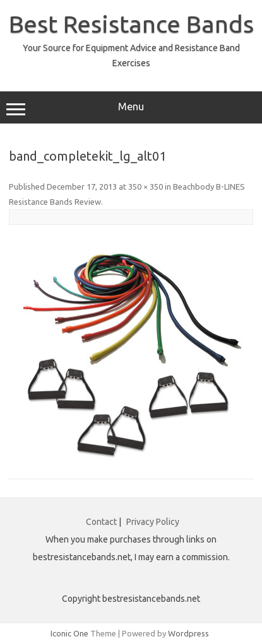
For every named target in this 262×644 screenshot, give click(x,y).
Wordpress (188, 633)
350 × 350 (146, 187)
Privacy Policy (153, 522)
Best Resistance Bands (131, 24)
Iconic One (69, 633)
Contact (101, 522)
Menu (131, 108)
